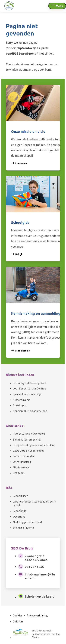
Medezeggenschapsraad (27, 522)
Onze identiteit (22, 462)
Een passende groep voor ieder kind (34, 445)
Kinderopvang (21, 400)
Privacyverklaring (37, 615)
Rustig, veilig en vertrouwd (29, 434)
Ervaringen (19, 405)
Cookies (18, 615)
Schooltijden (21, 496)
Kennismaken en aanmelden (30, 411)
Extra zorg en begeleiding (28, 451)
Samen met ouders (24, 456)
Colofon (18, 621)
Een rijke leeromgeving (27, 439)
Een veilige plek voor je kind (29, 383)
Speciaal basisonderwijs (27, 394)
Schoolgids (19, 511)
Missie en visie (21, 467)
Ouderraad (19, 516)
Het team (19, 473)
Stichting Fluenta (23, 528)
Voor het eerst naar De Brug (29, 388)
